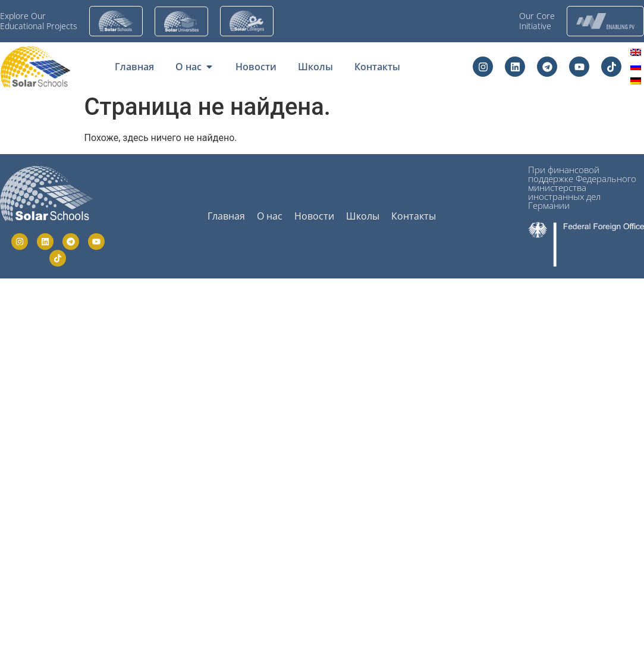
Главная (226, 216)
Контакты (414, 216)
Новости (314, 216)
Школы (363, 216)
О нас (270, 216)
